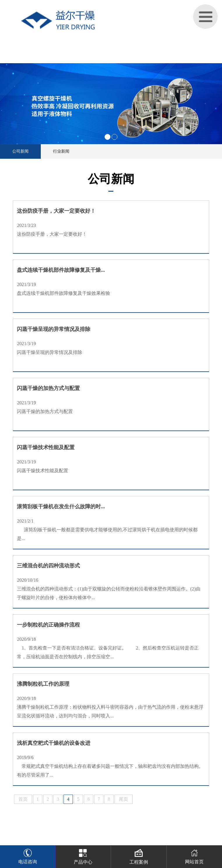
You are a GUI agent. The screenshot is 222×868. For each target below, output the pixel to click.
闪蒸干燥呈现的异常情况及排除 (54, 329)
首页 (23, 799)
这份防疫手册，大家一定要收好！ (56, 211)
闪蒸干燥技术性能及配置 (46, 447)
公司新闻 (20, 151)
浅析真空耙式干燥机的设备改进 (54, 743)
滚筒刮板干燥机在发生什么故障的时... (61, 507)
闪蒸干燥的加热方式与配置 (48, 388)
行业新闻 (61, 151)
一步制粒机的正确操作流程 (48, 625)
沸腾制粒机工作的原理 (43, 684)
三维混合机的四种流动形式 (48, 566)
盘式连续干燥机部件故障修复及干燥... (61, 270)
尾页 (124, 799)
